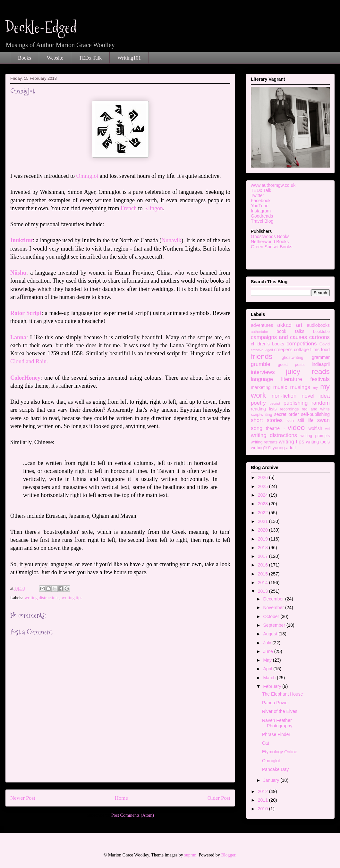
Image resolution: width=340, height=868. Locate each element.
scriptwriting (261, 415)
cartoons (319, 337)
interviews (263, 372)
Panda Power (276, 703)
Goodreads (262, 216)
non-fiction (284, 396)
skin (290, 421)
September (275, 625)
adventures (262, 325)
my (315, 388)
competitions (302, 344)
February (273, 686)
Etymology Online (280, 752)
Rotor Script (26, 313)
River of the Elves (280, 711)
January (272, 780)
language (262, 379)
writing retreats (264, 442)
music (280, 387)
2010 (263, 809)
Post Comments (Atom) (133, 815)
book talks (290, 331)
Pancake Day (275, 769)
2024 (263, 495)
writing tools (318, 442)
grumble (261, 364)
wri (327, 429)
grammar (321, 357)
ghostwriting (292, 358)
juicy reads (308, 372)
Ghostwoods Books (270, 236)
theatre (273, 428)
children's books (268, 344)
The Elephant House (283, 694)
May (268, 660)
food (325, 350)
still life (305, 420)
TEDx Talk (90, 58)
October (272, 616)
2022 (263, 513)
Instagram (261, 211)
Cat (266, 743)
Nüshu (18, 273)
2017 (263, 556)
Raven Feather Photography (277, 723)
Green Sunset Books (272, 247)
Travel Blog (262, 221)
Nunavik (171, 240)
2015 (263, 574)
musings (300, 387)
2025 (263, 486)
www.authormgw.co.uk (273, 185)
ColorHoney (25, 378)
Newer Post (23, 798)
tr (284, 429)
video (296, 428)
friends (262, 356)
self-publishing (316, 414)
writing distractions (42, 598)
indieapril (321, 364)
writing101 (261, 448)
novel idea (316, 396)
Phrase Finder (276, 734)
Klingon (153, 208)
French (129, 208)
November (274, 608)
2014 (263, 583)
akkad (284, 325)
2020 (263, 530)
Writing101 (129, 58)
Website (55, 58)
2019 (263, 539)
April (268, 669)
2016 (263, 565)
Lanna (18, 337)
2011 (263, 800)
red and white (316, 409)
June (268, 651)
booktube (321, 332)
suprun (190, 855)
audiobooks (318, 325)
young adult (284, 448)
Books (25, 58)
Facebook (261, 201)
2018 (263, 548)
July (268, 643)
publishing (296, 403)
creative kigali (262, 350)
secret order (287, 414)
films (315, 350)
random (321, 403)
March (270, 678)
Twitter (257, 195)
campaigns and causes (279, 337)
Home (121, 798)
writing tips (72, 598)
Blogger (228, 855)
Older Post (219, 798)
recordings (289, 409)
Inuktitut (21, 240)
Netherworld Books (270, 242)
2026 (263, 477)
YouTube (260, 206)
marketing (261, 387)
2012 (263, 791)
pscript (275, 403)
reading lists (264, 409)
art (299, 325)
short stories (267, 420)
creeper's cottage (292, 350)
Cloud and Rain (28, 361)
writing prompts (315, 436)
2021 (263, 521)
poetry (258, 403)
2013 (263, 591)
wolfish (315, 428)
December (274, 599)
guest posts (291, 365)
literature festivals (306, 379)
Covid (325, 344)
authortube (259, 332)
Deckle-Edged (41, 27)
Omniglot (87, 176)
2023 (263, 504)
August (271, 634)
